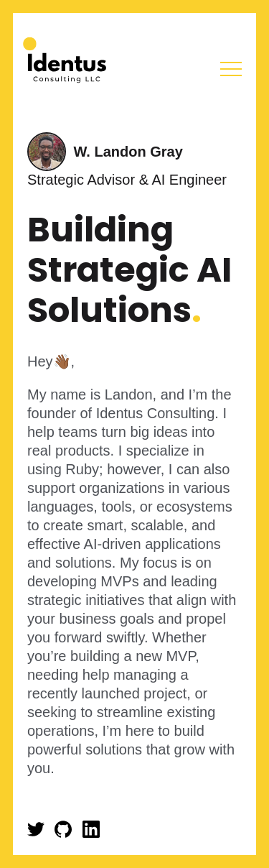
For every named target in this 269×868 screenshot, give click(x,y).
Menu (231, 69)
